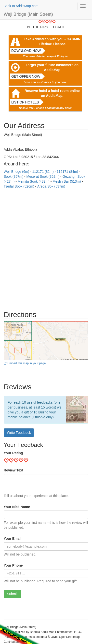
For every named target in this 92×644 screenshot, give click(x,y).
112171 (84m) (68, 172)
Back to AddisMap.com (21, 6)
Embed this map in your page (25, 363)
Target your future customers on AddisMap (52, 67)
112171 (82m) (43, 172)
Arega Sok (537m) (51, 186)
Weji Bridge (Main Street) (28, 14)
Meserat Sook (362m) (44, 176)
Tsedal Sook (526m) (19, 186)
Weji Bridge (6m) (17, 172)
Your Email (13, 539)
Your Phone (13, 565)
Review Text (13, 470)
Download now (26, 51)
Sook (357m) (14, 176)
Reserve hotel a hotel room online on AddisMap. (52, 93)
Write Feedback (19, 433)
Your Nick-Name (17, 507)
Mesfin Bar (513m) (67, 181)
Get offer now (26, 76)
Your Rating (13, 453)
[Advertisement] (46, 247)
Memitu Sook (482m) (34, 181)
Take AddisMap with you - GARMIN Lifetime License (52, 42)
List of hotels (25, 102)
